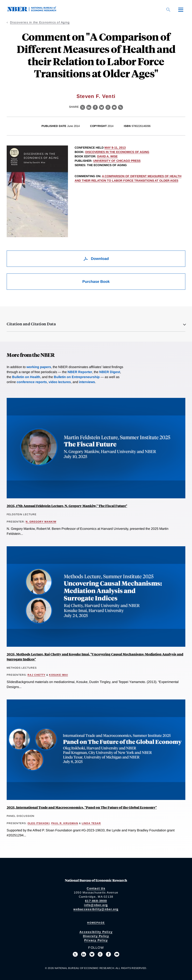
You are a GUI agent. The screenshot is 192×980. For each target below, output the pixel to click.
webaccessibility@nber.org (96, 909)
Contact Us (96, 888)
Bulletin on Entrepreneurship (77, 377)
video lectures (60, 382)
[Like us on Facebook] (108, 954)
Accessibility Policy (96, 932)
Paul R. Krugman (65, 823)
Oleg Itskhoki (39, 823)
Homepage (96, 923)
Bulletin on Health (26, 377)
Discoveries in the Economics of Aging (40, 22)
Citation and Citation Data (31, 324)
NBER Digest (110, 372)
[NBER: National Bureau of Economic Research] (35, 10)
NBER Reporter (80, 372)
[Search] (168, 10)
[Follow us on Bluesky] (92, 954)
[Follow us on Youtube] (117, 954)
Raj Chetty (36, 675)
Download (96, 259)
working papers (39, 367)
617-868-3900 (96, 901)
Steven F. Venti (96, 96)
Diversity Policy (96, 936)
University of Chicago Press (117, 161)
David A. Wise (107, 156)
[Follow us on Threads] (100, 954)
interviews (87, 382)
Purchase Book (96, 282)
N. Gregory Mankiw (41, 522)
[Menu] (181, 10)
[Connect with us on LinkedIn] (84, 954)
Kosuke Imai (58, 675)
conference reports (32, 382)
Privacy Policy (96, 940)
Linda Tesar (91, 823)
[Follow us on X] (75, 954)
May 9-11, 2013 (115, 148)
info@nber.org (96, 905)
